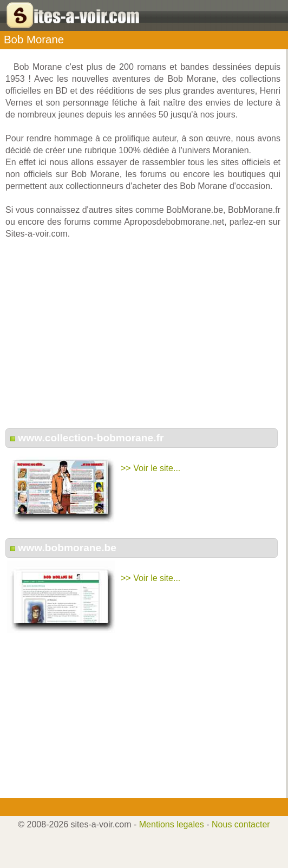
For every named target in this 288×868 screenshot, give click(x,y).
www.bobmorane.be (67, 548)
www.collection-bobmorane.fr (91, 438)
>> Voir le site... (150, 468)
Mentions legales (172, 824)
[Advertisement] (143, 340)
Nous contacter (241, 824)
